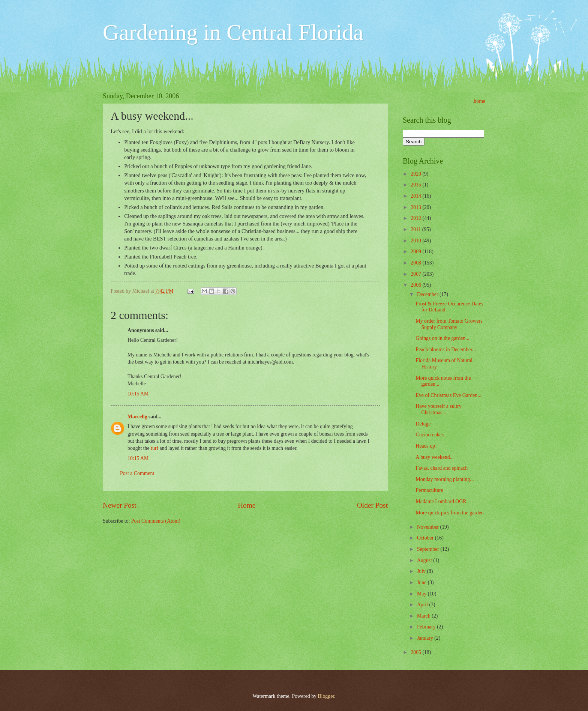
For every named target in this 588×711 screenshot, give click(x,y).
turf (154, 448)
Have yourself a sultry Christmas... (438, 409)
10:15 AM (138, 394)
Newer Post (120, 505)
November (429, 527)
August (425, 560)
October (426, 538)
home (479, 101)
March (424, 616)
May (422, 594)
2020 (416, 174)
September (429, 549)
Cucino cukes (430, 435)
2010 (416, 241)
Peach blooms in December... (446, 349)
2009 (416, 252)
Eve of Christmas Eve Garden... (448, 395)
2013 (416, 207)
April (423, 605)
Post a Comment (137, 473)
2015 (416, 185)
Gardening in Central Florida (233, 32)
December (428, 294)
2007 (416, 274)
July (422, 571)
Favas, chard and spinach (442, 468)
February (427, 627)
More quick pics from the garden (449, 513)
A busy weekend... (435, 457)
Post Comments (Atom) (156, 521)
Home (247, 505)
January (426, 638)
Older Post (372, 505)
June (422, 582)
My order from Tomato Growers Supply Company (449, 324)
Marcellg (137, 417)
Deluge (423, 424)
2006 (416, 285)
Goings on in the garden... (442, 338)
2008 (416, 263)
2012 (416, 218)
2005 (416, 652)
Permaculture (429, 490)
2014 (416, 196)
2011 (416, 229)
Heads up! (426, 446)
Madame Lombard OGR (441, 501)
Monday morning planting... (445, 479)
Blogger (326, 696)
